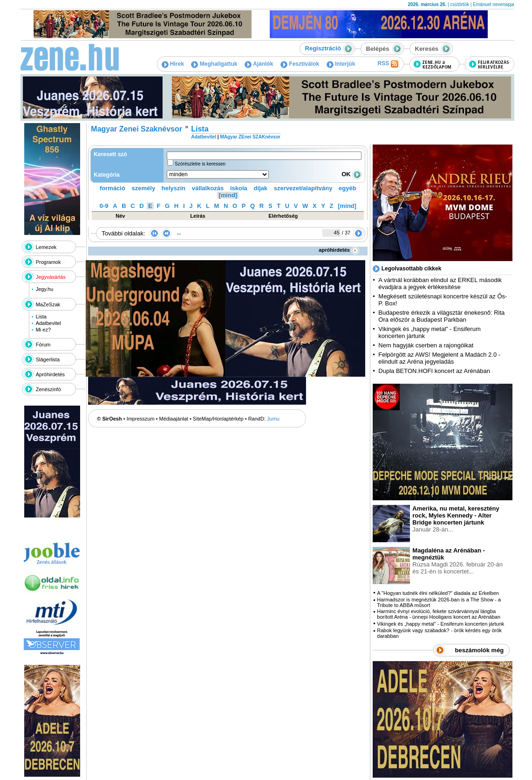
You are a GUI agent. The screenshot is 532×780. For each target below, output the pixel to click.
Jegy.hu (45, 289)
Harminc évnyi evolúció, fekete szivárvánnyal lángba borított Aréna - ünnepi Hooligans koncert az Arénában (439, 614)
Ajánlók (259, 64)
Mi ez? (43, 330)
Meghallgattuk (214, 64)
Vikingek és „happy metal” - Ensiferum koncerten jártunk (440, 624)
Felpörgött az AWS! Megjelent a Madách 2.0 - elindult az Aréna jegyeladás (439, 358)
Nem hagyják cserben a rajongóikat (426, 345)
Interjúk (341, 64)
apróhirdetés (339, 250)
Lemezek (46, 247)
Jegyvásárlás (51, 277)
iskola (239, 188)
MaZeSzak (48, 304)
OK (352, 174)
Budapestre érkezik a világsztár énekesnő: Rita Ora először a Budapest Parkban (441, 316)
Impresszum (141, 419)
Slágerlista (48, 359)
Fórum (43, 345)
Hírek (173, 64)
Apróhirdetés (50, 374)
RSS (388, 64)
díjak (260, 188)
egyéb (348, 188)
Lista (41, 317)
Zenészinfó (48, 389)
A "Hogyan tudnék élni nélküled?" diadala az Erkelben (438, 593)
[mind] (228, 195)
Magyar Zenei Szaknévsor (136, 129)
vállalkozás (208, 188)
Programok (48, 262)
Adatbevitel (48, 323)
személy (144, 188)
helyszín (174, 188)
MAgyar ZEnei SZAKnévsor (250, 137)
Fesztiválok (300, 64)
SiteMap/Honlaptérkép (218, 419)
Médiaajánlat (174, 419)
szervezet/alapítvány (303, 188)
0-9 (104, 206)
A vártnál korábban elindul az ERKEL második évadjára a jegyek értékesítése (440, 283)
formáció (113, 188)
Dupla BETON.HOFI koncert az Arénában (435, 371)
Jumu (273, 419)
